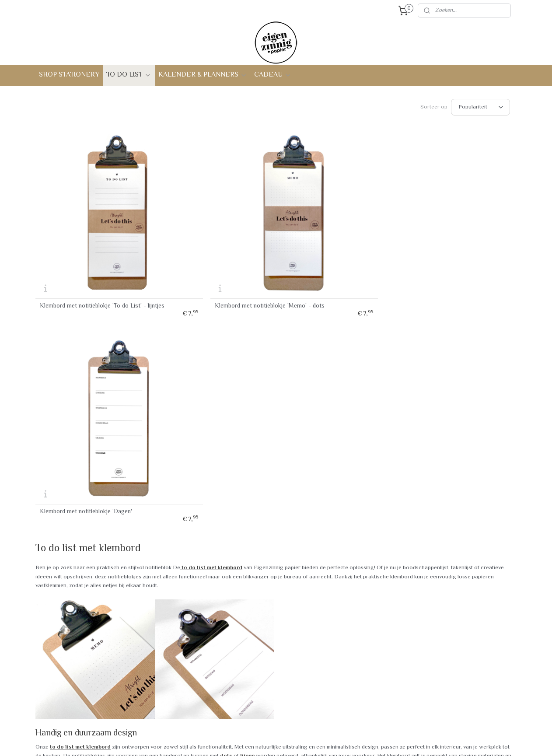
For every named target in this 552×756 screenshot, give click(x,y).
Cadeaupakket (154, 686)
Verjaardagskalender (162, 676)
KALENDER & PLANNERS (203, 75)
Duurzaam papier (253, 647)
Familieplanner (154, 667)
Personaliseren (155, 706)
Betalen (49, 676)
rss (271, 740)
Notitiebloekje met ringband (171, 637)
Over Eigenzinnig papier (262, 627)
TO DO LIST (129, 75)
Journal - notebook (159, 647)
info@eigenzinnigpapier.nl (457, 700)
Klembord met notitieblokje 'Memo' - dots (210, 256)
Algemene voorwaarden (70, 667)
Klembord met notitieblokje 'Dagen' (330, 254)
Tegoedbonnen (154, 696)
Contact (242, 618)
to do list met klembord (211, 310)
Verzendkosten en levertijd (73, 637)
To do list (147, 618)
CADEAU (273, 75)
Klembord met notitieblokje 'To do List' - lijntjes (91, 256)
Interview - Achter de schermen (273, 637)
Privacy (49, 657)
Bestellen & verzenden (68, 627)
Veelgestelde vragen (65, 618)
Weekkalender (153, 657)
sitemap (256, 740)
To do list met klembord (166, 627)
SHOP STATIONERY (69, 75)
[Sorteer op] (480, 107)
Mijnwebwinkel (362, 740)
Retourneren (55, 647)
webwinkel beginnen (298, 740)
